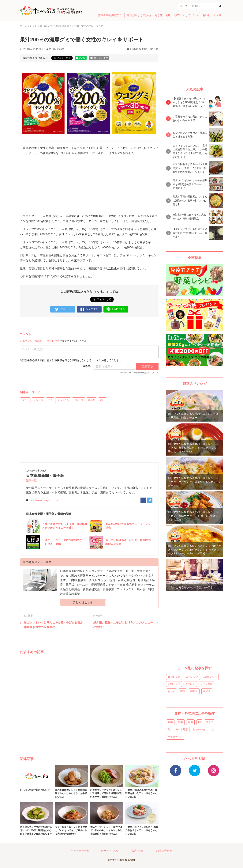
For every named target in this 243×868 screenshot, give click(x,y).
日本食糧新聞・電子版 (144, 49)
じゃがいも (199, 729)
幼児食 (207, 691)
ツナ (213, 729)
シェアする (89, 309)
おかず (172, 691)
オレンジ (38, 400)
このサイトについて (110, 851)
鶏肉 (170, 722)
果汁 (102, 400)
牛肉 (180, 722)
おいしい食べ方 (212, 15)
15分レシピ (174, 677)
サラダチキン (175, 737)
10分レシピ (192, 677)
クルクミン (63, 400)
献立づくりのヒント (186, 15)
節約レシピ (174, 684)
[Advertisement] (89, 700)
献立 (183, 691)
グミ (50, 400)
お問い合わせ (164, 851)
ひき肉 (209, 722)
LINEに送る (116, 309)
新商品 (92, 400)
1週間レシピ (210, 677)
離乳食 (194, 691)
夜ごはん (190, 684)
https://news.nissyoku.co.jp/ (44, 500)
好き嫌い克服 (163, 15)
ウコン (25, 400)
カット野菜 (182, 729)
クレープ (79, 400)
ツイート (63, 309)
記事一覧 (31, 481)
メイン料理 (206, 684)
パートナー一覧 (80, 851)
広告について (139, 851)
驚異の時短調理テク (110, 15)
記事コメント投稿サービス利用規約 (40, 341)
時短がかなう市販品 (139, 15)
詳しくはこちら (83, 602)
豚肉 (190, 722)
